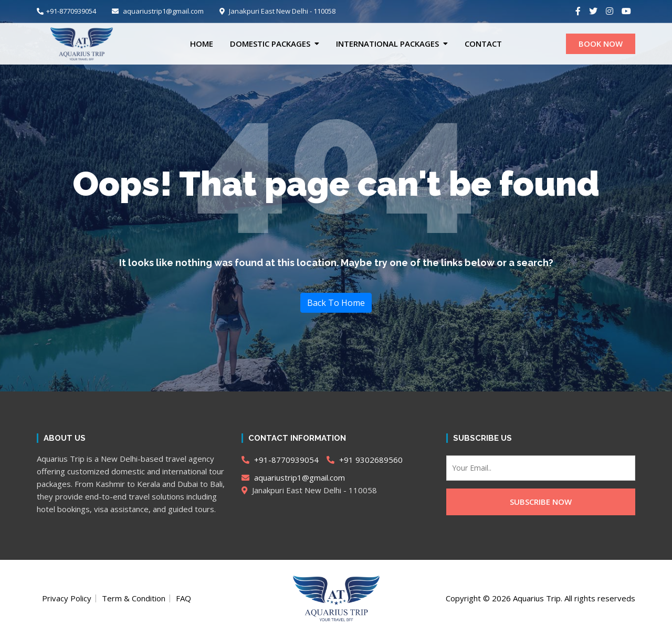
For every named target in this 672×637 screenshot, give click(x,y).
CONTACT (483, 44)
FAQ (183, 598)
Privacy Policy (67, 598)
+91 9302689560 (365, 460)
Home (202, 44)
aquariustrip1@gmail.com (158, 11)
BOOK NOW (601, 44)
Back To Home (336, 303)
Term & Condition (134, 598)
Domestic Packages (270, 44)
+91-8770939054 (66, 11)
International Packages (387, 44)
